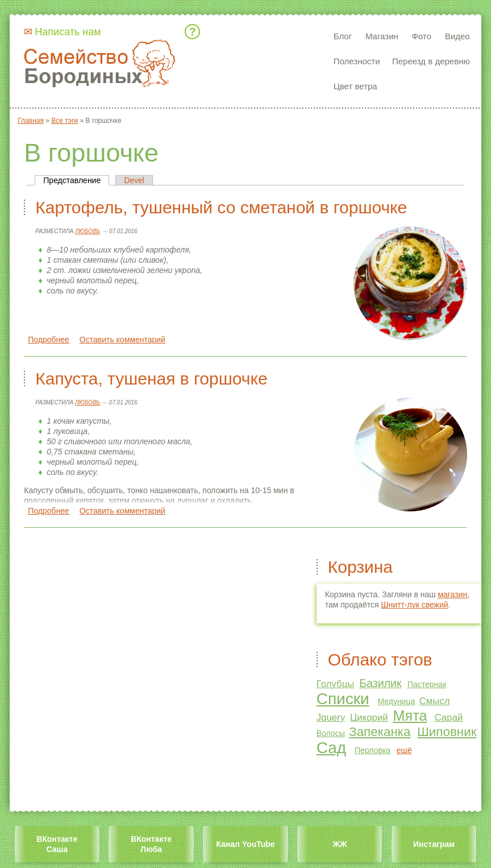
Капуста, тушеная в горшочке (151, 379)
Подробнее (49, 340)
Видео (457, 36)
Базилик (380, 683)
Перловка (373, 750)
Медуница (396, 701)
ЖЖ (340, 844)
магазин (452, 594)
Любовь (88, 231)
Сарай (449, 718)
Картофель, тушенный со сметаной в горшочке (221, 207)
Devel (134, 180)
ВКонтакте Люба (151, 844)
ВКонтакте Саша (57, 844)
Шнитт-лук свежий (415, 605)
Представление (76, 180)
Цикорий (369, 718)
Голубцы (336, 684)
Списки (343, 699)
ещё (404, 750)
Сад (331, 748)
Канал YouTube (245, 844)
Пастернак (427, 684)
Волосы (331, 733)
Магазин (382, 36)
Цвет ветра (355, 86)
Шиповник (447, 732)
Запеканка (380, 732)
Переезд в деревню (431, 61)
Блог (343, 36)
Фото (422, 36)
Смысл (435, 701)
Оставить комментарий (122, 340)
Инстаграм (434, 844)
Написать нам (68, 32)
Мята (410, 716)
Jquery (331, 718)
